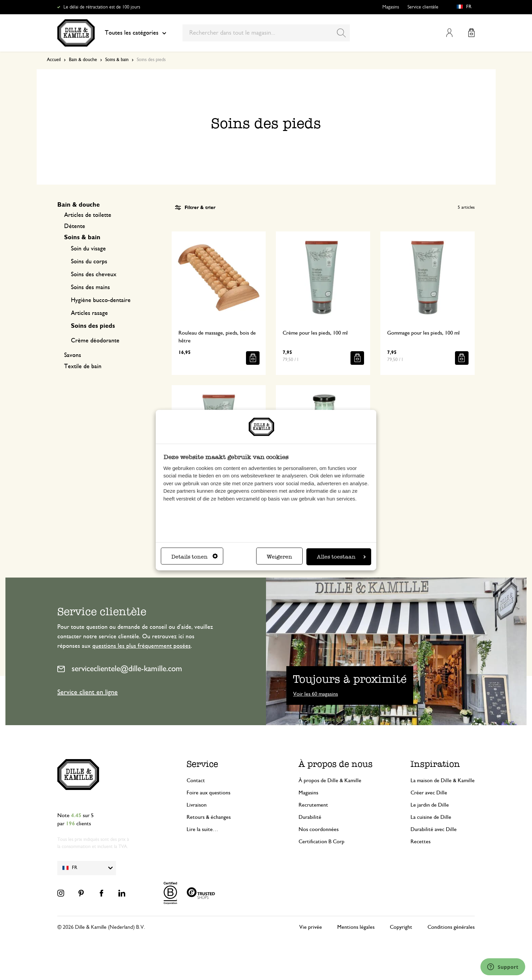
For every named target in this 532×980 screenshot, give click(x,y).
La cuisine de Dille (431, 817)
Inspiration (435, 764)
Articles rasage (89, 313)
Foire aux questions (208, 793)
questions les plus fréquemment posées (141, 646)
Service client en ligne (88, 692)
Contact (196, 780)
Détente (75, 226)
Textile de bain (83, 366)
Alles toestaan (341, 556)
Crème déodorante (95, 341)
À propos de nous (336, 764)
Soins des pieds (93, 326)
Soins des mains (90, 287)
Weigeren (279, 556)
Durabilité (310, 817)
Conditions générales (451, 927)
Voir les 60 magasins (316, 694)
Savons (73, 355)
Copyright (401, 927)
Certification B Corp (321, 842)
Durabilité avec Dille (434, 829)
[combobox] (266, 33)
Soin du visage (88, 249)
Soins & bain (117, 60)
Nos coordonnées (319, 829)
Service (202, 764)
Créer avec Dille (429, 793)
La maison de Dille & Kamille (443, 780)
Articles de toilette (88, 215)
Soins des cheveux (94, 275)
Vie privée (311, 927)
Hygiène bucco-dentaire (101, 300)
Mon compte (449, 33)
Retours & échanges (209, 817)
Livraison (197, 805)
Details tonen (195, 556)
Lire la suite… (202, 829)
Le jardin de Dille (430, 805)
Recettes (421, 842)
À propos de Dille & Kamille (330, 780)
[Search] (341, 33)
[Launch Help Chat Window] (503, 967)
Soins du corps (89, 262)
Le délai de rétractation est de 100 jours (102, 7)
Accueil (54, 60)
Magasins (391, 7)
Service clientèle (423, 7)
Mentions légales (356, 927)
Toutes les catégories (136, 33)
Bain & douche (83, 60)
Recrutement (313, 805)
